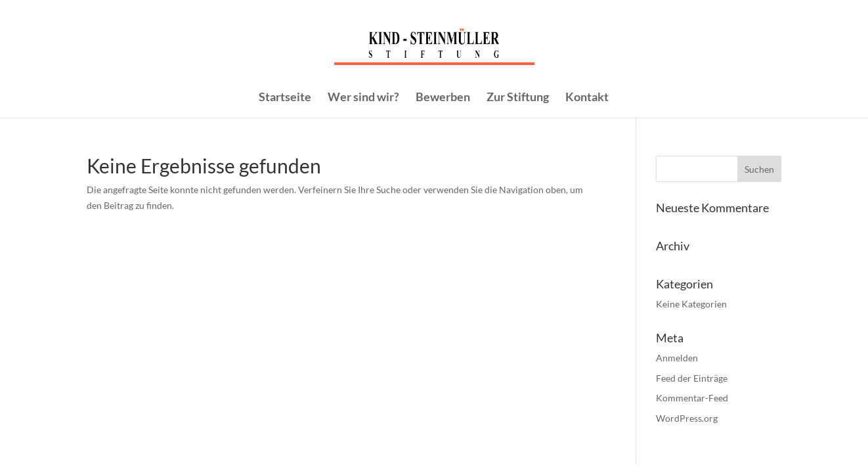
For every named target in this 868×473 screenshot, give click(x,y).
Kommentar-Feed (692, 398)
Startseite (285, 98)
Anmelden (677, 358)
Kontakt (587, 98)
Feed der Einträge (692, 378)
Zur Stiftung (518, 98)
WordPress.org (687, 418)
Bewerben (443, 98)
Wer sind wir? (363, 98)
